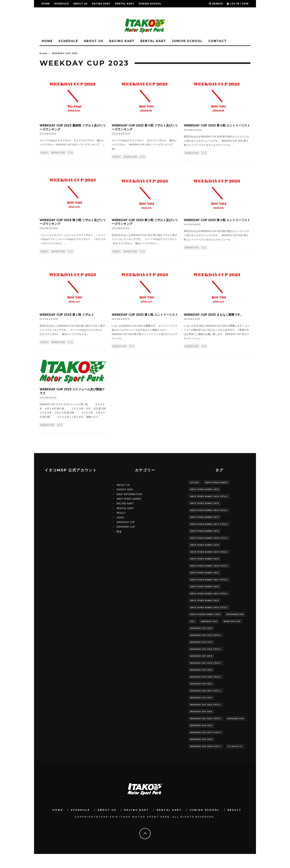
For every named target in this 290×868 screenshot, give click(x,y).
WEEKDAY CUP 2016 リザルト (206, 658)
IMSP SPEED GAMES (129, 501)
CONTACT (218, 41)
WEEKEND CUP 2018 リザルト (206, 760)
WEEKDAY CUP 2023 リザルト (206, 731)
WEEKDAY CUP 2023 (201, 723)
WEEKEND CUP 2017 (201, 738)
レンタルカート (235, 760)
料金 (119, 533)
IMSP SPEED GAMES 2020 (205, 564)
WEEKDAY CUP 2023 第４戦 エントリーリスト (217, 125)
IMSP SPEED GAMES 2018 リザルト (209, 542)
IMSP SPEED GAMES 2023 (205, 607)
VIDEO (120, 519)
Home (43, 53)
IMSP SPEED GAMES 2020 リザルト (209, 571)
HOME (46, 4)
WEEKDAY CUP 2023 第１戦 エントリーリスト (145, 315)
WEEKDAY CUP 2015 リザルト (206, 644)
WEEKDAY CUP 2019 (201, 666)
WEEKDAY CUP (58, 153)
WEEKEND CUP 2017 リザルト (206, 745)
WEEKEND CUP (126, 529)
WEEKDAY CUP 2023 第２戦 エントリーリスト (217, 220)
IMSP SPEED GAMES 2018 (205, 535)
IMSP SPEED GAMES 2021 (205, 579)
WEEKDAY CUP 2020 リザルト (206, 687)
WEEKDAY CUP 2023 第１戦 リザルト (67, 315)
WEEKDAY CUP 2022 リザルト (206, 716)
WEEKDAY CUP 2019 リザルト (206, 673)
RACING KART (101, 4)
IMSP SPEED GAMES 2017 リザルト (209, 528)
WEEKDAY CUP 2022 (201, 709)
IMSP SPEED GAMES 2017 (205, 520)
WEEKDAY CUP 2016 (201, 651)
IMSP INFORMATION (129, 496)
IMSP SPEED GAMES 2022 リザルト (209, 600)
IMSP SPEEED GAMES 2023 (205, 622)
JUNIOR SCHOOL (150, 4)
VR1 (192, 629)
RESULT (47, 11)
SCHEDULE (61, 4)
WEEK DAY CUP (232, 629)
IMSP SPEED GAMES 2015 (205, 491)
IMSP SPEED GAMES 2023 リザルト (209, 615)
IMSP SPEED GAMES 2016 (205, 506)
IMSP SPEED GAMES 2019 (205, 549)
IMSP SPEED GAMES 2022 (205, 593)
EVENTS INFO (125, 491)
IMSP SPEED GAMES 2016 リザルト (209, 513)
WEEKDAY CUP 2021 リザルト (206, 702)
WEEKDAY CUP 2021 (201, 695)
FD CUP (194, 484)
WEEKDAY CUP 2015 (201, 636)
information (235, 622)
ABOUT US (80, 4)
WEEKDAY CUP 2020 (201, 680)
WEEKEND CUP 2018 (201, 753)
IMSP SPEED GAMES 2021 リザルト (209, 586)
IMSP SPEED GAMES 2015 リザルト (209, 499)
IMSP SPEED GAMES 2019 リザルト (209, 557)
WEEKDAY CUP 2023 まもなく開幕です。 (214, 315)
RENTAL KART (125, 4)
